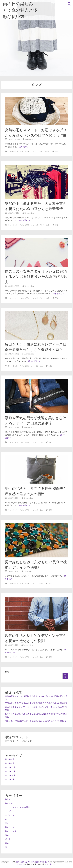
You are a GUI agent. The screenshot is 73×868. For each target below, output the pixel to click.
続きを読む (25, 147)
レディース (10, 815)
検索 (7, 672)
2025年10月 (10, 775)
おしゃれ (9, 799)
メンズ (35, 151)
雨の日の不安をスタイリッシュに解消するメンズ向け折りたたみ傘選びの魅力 (36, 277)
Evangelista (30, 139)
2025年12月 (10, 767)
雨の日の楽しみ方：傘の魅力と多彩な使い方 (20, 10)
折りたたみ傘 (44, 151)
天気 (57, 151)
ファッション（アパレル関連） (20, 151)
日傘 (41, 366)
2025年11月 (10, 771)
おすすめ (9, 803)
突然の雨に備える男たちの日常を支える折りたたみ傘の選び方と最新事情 (36, 703)
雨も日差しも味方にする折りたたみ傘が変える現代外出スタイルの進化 (35, 721)
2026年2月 (10, 759)
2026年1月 (10, 763)
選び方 (8, 839)
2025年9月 (10, 779)
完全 (7, 823)
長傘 (41, 510)
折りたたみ (10, 827)
